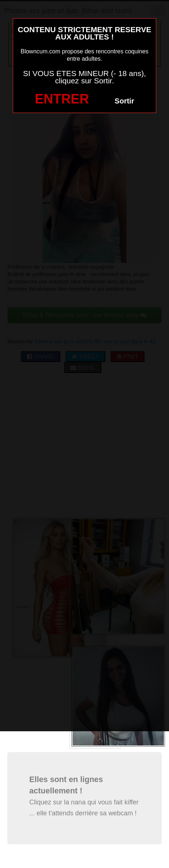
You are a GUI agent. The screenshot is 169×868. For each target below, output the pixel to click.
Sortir (124, 101)
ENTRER (62, 99)
